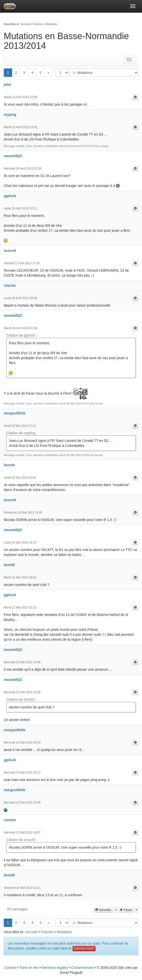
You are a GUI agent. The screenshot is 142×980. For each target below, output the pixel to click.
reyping (10, 115)
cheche (10, 286)
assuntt (10, 251)
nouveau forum (84, 949)
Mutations (51, 24)
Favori (126, 910)
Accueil (25, 24)
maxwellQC (13, 156)
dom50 (9, 565)
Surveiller (103, 910)
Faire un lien (29, 968)
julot (7, 85)
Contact (10, 968)
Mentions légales (55, 968)
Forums (38, 24)
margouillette (15, 413)
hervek (9, 465)
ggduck (10, 196)
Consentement (82, 968)
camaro (10, 820)
